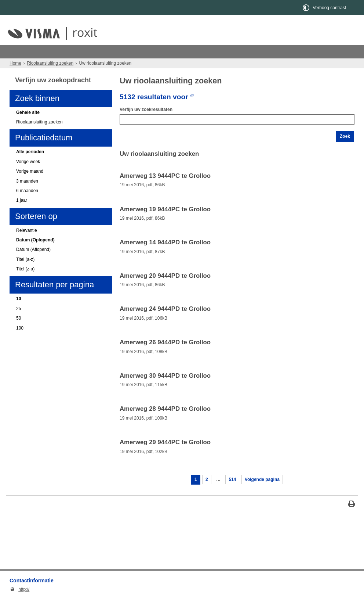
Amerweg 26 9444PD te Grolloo (165, 356)
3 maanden (27, 194)
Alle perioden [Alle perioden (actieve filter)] (30, 165)
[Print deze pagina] (352, 518)
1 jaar (22, 213)
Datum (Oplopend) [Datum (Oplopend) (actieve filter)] (35, 253)
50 (19, 331)
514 (232, 493)
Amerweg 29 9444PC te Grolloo (165, 456)
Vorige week (28, 175)
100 (20, 341)
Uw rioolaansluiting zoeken (98, 65)
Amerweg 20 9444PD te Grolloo (165, 289)
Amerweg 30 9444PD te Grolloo (165, 389)
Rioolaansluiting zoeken (56, 52)
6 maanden (27, 204)
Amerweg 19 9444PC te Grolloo (165, 223)
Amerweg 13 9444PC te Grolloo (165, 189)
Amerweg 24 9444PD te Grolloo (165, 322)
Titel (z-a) (25, 282)
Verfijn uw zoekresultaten (146, 123)
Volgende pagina (262, 493)
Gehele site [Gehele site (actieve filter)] (28, 126)
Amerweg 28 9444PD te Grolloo (165, 422)
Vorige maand (30, 184)
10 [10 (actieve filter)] (19, 312)
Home (15, 76)
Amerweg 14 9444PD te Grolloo (165, 256)
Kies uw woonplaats (36, 65)
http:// (19, 603)
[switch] (325, 8)
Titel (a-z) (25, 273)
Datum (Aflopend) (33, 263)
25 (19, 322)
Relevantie (27, 244)
